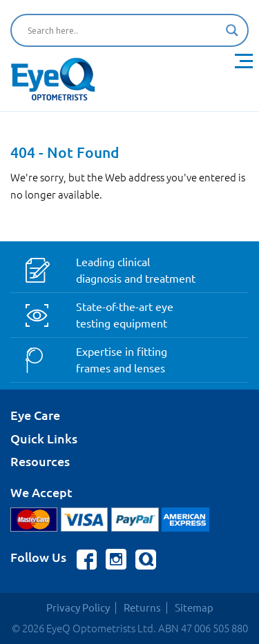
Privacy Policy (78, 608)
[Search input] (123, 30)
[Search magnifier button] (232, 30)
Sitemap (194, 608)
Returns (142, 608)
